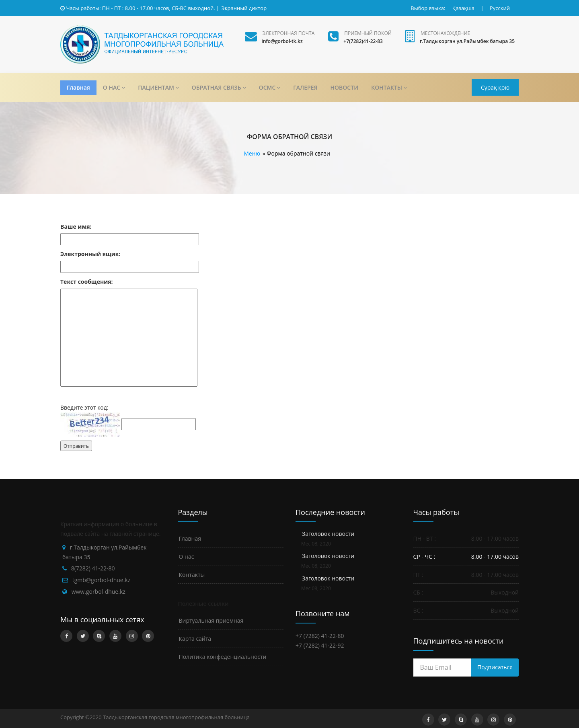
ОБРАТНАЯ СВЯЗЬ (219, 87)
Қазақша (463, 8)
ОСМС (270, 87)
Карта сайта (195, 639)
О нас (187, 557)
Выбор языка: (428, 8)
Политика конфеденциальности (223, 657)
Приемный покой (368, 33)
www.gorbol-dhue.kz (99, 592)
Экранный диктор (244, 8)
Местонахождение (445, 33)
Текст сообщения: (87, 282)
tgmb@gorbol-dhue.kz (102, 580)
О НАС (114, 87)
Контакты (192, 575)
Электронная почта (289, 33)
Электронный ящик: (90, 254)
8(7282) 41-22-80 (93, 568)
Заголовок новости (328, 534)
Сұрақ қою (495, 87)
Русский (500, 8)
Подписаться (495, 667)
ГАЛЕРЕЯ (305, 87)
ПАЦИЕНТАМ (158, 87)
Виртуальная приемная (211, 620)
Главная (78, 87)
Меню (252, 153)
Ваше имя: (76, 227)
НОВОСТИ (345, 87)
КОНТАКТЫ (389, 87)
